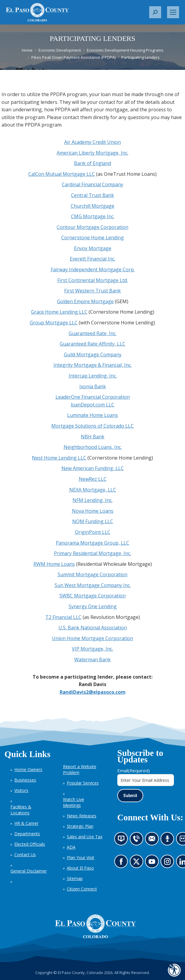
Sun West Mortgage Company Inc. (93, 585)
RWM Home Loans (54, 564)
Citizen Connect (82, 889)
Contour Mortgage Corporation (92, 227)
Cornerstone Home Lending (92, 238)
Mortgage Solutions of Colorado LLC (92, 426)
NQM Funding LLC (93, 521)
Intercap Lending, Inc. (93, 376)
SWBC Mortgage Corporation (92, 596)
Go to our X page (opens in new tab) (138, 864)
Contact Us (25, 855)
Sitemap (75, 878)
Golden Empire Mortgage (85, 301)
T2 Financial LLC (63, 617)
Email (134, 771)
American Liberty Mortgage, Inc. (92, 153)
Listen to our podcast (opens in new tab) (169, 841)
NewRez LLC (93, 479)
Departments (27, 834)
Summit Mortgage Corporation (92, 574)
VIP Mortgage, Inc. (92, 649)
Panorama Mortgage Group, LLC (92, 543)
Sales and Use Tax (85, 837)
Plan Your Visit (81, 857)
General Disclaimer (29, 871)
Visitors (21, 790)
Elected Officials (30, 844)
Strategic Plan (80, 826)
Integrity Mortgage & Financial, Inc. (92, 365)
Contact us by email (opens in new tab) (154, 841)
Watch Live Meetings (74, 802)
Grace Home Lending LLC (59, 312)
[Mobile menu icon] (173, 12)
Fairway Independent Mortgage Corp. (93, 269)
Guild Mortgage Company (93, 355)
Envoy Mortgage (93, 248)
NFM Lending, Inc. (92, 500)
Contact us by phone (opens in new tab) (138, 841)
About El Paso (80, 868)
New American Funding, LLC (93, 468)
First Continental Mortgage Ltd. (92, 280)
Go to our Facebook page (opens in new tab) (123, 864)
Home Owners (28, 769)
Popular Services (83, 783)
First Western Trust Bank (92, 291)
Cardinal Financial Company (92, 184)
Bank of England (92, 163)
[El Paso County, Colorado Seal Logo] (95, 926)
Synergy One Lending (93, 606)
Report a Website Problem (80, 769)
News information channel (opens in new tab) (123, 841)
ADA (71, 847)
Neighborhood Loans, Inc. (93, 447)
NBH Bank (93, 437)
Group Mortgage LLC (54, 323)
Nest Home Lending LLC (59, 458)
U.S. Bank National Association (93, 628)
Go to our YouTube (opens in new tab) (153, 864)
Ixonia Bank (93, 386)
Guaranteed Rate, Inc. (92, 333)
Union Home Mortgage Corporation (92, 638)
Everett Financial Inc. (92, 259)
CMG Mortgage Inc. (93, 216)
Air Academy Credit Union (92, 142)
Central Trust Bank (92, 195)
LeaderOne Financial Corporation (93, 397)
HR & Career (26, 823)
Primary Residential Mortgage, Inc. (92, 553)
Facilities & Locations (21, 810)
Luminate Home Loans (92, 415)
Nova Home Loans (93, 511)
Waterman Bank (92, 660)
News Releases (82, 816)
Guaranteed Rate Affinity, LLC (92, 344)
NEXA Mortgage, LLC (93, 490)
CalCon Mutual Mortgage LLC (62, 174)
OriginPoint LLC (93, 532)
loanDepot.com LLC (92, 405)
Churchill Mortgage (92, 206)
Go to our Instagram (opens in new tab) (169, 864)
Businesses (25, 780)
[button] (155, 12)
